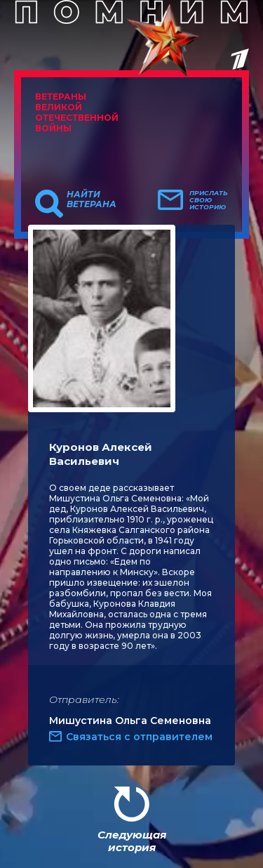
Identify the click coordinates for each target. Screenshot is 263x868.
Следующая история (132, 841)
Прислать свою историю (209, 200)
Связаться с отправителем (139, 737)
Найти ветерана (92, 199)
